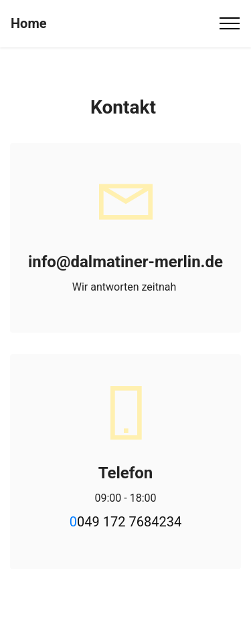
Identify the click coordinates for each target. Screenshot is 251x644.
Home (29, 23)
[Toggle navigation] (230, 23)
